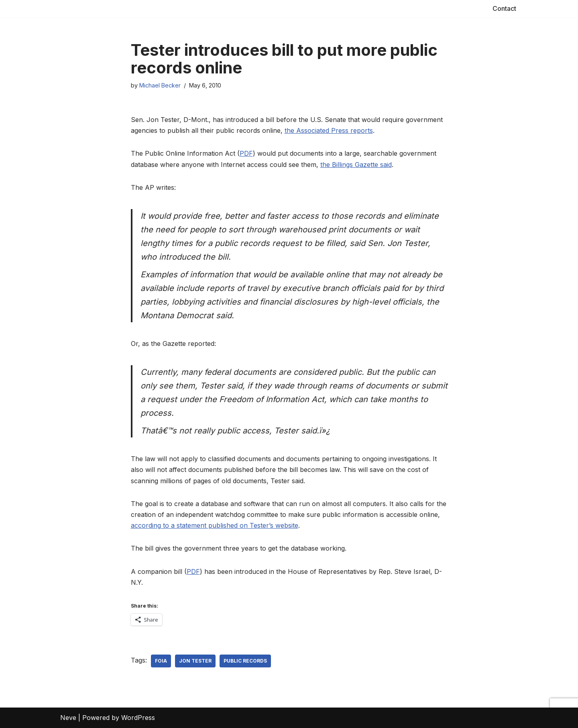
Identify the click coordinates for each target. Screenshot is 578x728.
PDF (246, 153)
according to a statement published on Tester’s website (215, 525)
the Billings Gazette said (356, 165)
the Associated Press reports (329, 130)
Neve (68, 718)
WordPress (138, 718)
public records (245, 661)
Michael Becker (160, 85)
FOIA (161, 661)
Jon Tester (195, 661)
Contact (504, 8)
